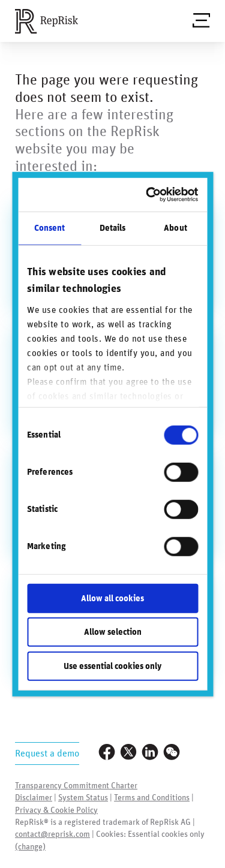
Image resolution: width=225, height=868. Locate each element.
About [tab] (175, 227)
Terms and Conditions (152, 798)
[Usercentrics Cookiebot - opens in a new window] (151, 195)
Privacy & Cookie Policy (56, 810)
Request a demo (47, 754)
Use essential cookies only (112, 666)
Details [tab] (113, 227)
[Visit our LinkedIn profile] (150, 753)
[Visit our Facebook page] (107, 753)
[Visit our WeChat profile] (172, 753)
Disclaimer (34, 798)
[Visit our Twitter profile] (128, 753)
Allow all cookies (112, 598)
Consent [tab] (50, 227)
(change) (30, 847)
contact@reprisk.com (52, 834)
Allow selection (113, 632)
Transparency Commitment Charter (76, 786)
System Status (83, 798)
